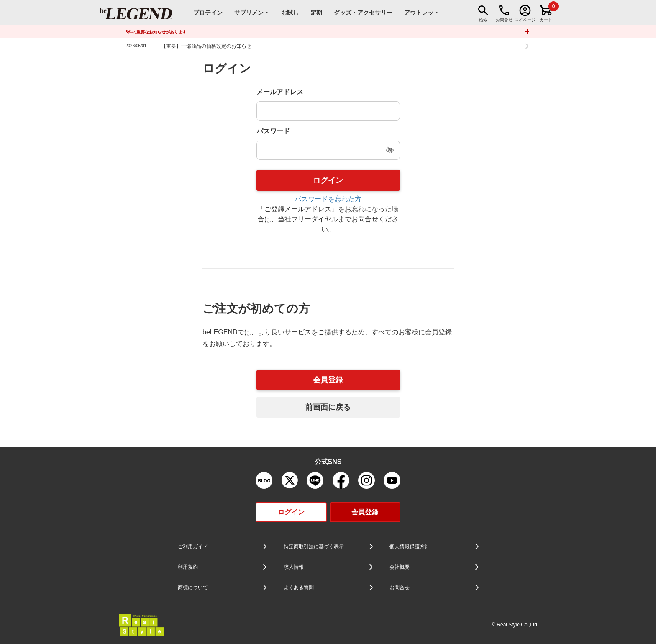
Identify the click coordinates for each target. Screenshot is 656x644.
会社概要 (400, 567)
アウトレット (422, 13)
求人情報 (294, 567)
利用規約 (188, 567)
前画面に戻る (328, 407)
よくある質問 (299, 588)
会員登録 (328, 380)
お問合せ (400, 588)
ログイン (291, 512)
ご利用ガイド (193, 547)
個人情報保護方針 (410, 547)
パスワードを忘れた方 (328, 199)
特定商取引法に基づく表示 (314, 547)
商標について (193, 588)
